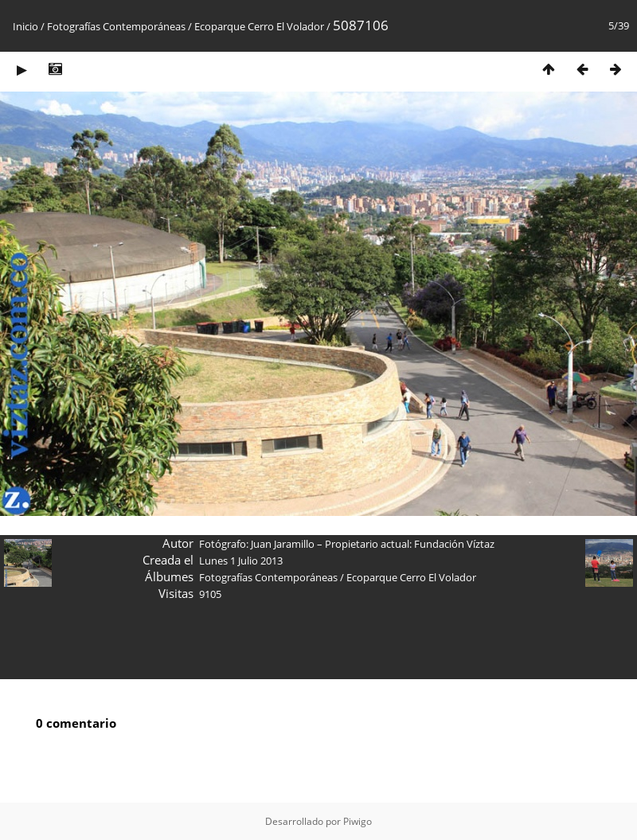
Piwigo (358, 821)
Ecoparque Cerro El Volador (259, 26)
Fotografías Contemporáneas (116, 26)
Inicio (25, 26)
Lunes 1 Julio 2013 (241, 561)
